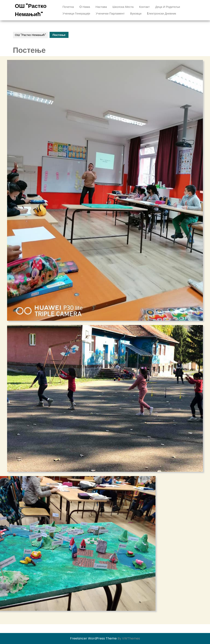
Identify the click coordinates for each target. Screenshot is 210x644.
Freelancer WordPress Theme (93, 638)
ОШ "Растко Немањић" (30, 35)
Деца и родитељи (168, 7)
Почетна (68, 7)
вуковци (136, 13)
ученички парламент (110, 13)
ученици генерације (76, 13)
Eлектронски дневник (162, 13)
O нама (85, 7)
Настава (101, 7)
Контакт (144, 7)
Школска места (123, 7)
